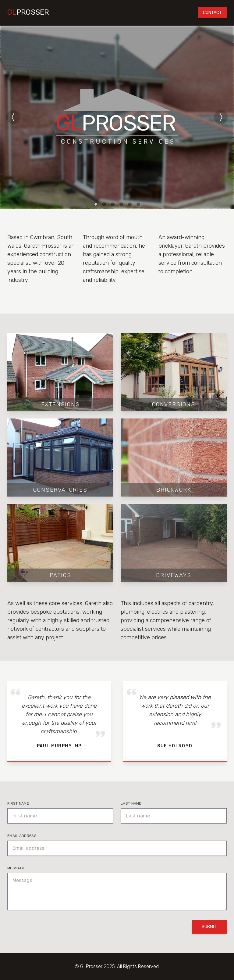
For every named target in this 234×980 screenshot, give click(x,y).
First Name (18, 803)
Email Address (22, 836)
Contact (212, 13)
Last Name (131, 803)
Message (16, 868)
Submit (209, 927)
